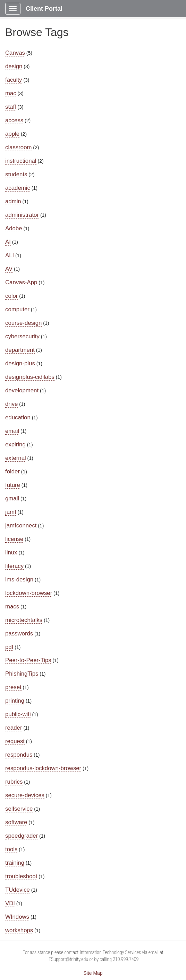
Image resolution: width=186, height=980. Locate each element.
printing (15, 701)
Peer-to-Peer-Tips (28, 660)
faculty (14, 80)
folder (12, 471)
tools (11, 849)
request (15, 741)
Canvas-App (21, 282)
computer (17, 309)
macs (12, 607)
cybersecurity (22, 336)
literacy (14, 566)
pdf (9, 647)
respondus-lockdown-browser (43, 768)
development (22, 390)
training (15, 863)
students (16, 174)
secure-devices (25, 795)
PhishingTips (22, 674)
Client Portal (44, 9)
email (12, 431)
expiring (15, 444)
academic (18, 188)
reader (14, 728)
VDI (10, 903)
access (14, 120)
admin (13, 201)
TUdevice (18, 890)
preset (13, 687)
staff (11, 107)
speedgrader (22, 836)
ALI (10, 255)
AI (8, 242)
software (16, 822)
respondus (19, 755)
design (14, 66)
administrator (22, 215)
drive (11, 404)
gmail (12, 498)
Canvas (15, 53)
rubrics (14, 782)
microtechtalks (24, 620)
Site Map (93, 973)
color (11, 296)
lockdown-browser (29, 593)
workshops (19, 930)
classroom (18, 147)
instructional (21, 161)
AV (9, 269)
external (16, 458)
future (13, 485)
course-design (23, 323)
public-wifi (18, 714)
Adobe (14, 228)
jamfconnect (21, 525)
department (20, 350)
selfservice (19, 809)
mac (11, 93)
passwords (19, 634)
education (18, 417)
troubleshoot (21, 876)
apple (12, 134)
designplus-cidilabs (30, 377)
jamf (11, 512)
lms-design (19, 580)
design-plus (20, 363)
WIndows (17, 917)
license (14, 539)
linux (11, 553)
